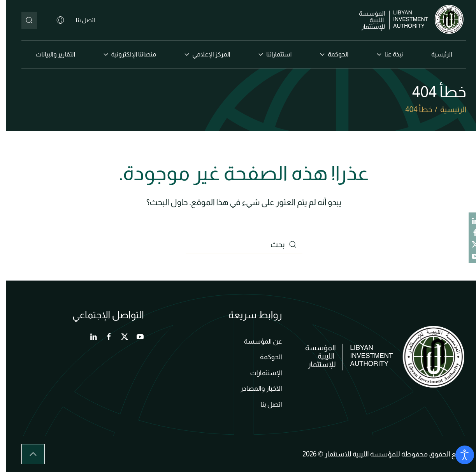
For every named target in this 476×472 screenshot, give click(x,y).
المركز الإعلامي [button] (202, 54)
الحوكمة (265, 357)
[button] (27, 454)
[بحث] (23, 20)
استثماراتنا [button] (269, 54)
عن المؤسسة (257, 341)
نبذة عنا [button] (384, 54)
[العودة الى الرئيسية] (407, 20)
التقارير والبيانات (49, 54)
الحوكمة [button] (328, 54)
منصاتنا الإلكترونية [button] (124, 54)
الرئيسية (436, 54)
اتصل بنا (80, 20)
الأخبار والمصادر (256, 389)
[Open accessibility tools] (459, 455)
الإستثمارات (260, 373)
